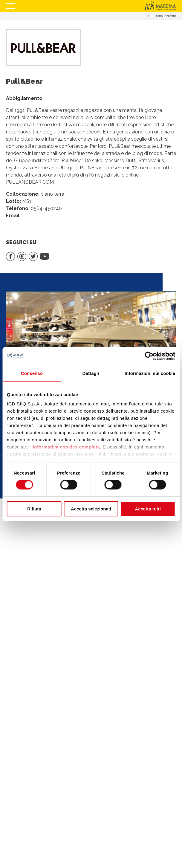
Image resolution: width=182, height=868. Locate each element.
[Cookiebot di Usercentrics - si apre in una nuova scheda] (149, 356)
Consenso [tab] (32, 373)
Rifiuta (34, 509)
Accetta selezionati (91, 509)
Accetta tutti (148, 509)
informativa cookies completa (66, 447)
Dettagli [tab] (91, 373)
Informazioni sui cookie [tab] (150, 373)
